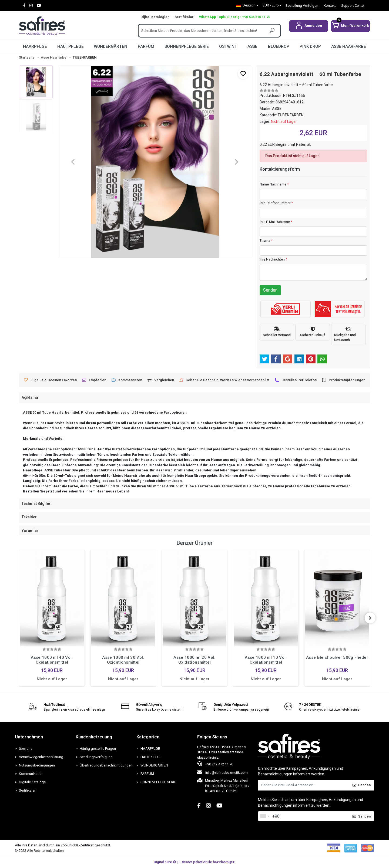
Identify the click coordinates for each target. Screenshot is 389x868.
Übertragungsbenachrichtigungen (105, 765)
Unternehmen (29, 737)
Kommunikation (31, 774)
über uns (26, 749)
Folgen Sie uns (212, 737)
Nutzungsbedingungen (37, 765)
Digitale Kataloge (32, 782)
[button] (309, 26)
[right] (370, 618)
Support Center (353, 6)
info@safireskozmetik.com (222, 772)
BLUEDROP (279, 46)
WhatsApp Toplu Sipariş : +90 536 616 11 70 (235, 17)
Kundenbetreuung (94, 737)
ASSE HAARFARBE (349, 46)
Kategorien (148, 737)
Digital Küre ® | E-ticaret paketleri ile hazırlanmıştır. (194, 862)
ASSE (252, 46)
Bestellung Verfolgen (302, 6)
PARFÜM (146, 46)
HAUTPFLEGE (71, 46)
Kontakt (330, 6)
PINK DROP (310, 46)
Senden (270, 290)
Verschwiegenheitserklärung (41, 757)
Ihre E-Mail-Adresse (276, 222)
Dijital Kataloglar (155, 17)
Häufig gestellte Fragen (98, 749)
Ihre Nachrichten (273, 259)
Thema (266, 240)
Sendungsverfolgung (96, 757)
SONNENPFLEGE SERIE (187, 46)
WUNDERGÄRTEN (111, 46)
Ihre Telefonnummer (276, 203)
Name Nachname (274, 184)
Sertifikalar (184, 17)
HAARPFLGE (35, 46)
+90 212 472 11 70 (215, 764)
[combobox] (264, 816)
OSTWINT (228, 46)
